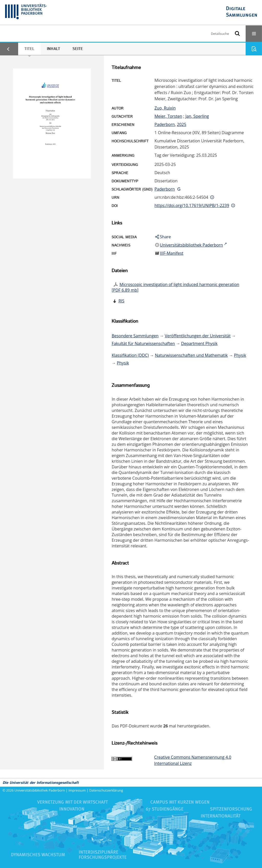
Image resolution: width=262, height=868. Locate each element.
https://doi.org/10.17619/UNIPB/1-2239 (192, 205)
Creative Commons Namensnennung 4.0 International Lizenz (193, 760)
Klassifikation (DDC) (130, 355)
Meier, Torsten (168, 116)
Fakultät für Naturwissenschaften (143, 343)
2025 (182, 124)
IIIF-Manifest (172, 253)
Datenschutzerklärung (106, 790)
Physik (240, 355)
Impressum (77, 790)
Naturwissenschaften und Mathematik (192, 355)
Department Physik (199, 343)
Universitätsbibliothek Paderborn (40, 790)
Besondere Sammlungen (135, 336)
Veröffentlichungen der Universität (198, 336)
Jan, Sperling (197, 116)
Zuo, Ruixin (165, 108)
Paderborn (165, 124)
